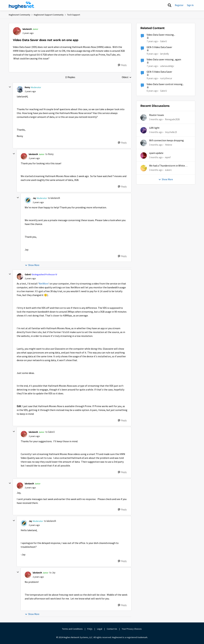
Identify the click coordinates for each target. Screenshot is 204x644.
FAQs (90, 629)
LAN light (154, 128)
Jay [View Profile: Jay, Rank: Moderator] (34, 198)
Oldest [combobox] (127, 77)
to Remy (49, 154)
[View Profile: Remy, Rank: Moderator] (20, 89)
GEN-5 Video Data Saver (159, 47)
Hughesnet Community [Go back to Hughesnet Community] (20, 15)
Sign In (190, 5)
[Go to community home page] (22, 5)
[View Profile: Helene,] (144, 143)
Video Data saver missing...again (164, 60)
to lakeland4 (54, 198)
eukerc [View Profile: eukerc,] (168, 170)
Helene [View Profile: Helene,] (169, 145)
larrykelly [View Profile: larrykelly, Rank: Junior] (165, 54)
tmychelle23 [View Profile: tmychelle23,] (171, 132)
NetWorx (44, 284)
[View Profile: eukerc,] (144, 168)
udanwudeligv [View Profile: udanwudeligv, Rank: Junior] (167, 66)
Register (179, 5)
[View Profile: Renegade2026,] (144, 117)
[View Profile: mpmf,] (144, 155)
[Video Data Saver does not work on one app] (30, 91)
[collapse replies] (10, 87)
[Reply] (122, 65)
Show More (32, 265)
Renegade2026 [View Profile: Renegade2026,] (172, 119)
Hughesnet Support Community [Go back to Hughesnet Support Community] (49, 15)
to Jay (52, 573)
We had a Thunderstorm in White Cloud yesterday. (167, 166)
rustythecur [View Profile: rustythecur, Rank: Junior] (166, 78)
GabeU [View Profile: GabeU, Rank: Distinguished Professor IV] (28, 274)
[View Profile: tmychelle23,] (144, 130)
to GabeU (50, 432)
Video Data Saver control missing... (165, 84)
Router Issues (157, 115)
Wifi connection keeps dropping (166, 140)
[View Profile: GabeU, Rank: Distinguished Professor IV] (20, 277)
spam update (156, 153)
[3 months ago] (156, 119)
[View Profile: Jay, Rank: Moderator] (28, 200)
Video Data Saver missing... (161, 35)
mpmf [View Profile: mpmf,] (168, 157)
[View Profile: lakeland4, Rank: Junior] (17, 31)
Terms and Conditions (72, 629)
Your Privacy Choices (132, 629)
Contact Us (112, 629)
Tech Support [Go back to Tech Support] (74, 15)
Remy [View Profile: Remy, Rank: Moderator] (27, 87)
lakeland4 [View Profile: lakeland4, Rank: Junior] (27, 29)
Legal (100, 629)
